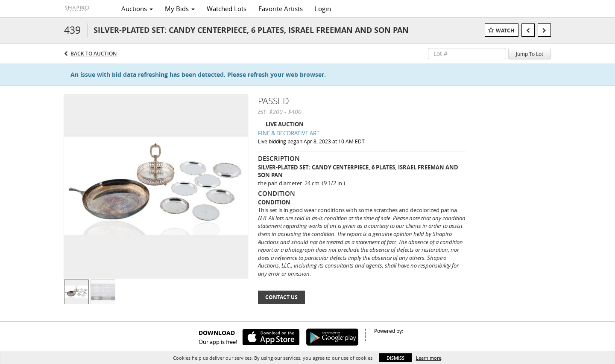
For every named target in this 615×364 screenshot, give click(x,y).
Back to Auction (94, 54)
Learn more (429, 358)
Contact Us (281, 297)
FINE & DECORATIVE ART (289, 133)
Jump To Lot (530, 54)
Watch (505, 31)
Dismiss (395, 358)
